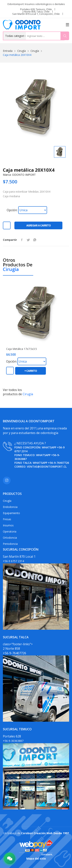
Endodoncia (10, 507)
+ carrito (31, 371)
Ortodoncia (10, 538)
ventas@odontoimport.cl (47, 467)
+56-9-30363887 (13, 741)
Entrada (8, 51)
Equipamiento (11, 513)
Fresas (7, 519)
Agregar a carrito (38, 225)
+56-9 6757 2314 (13, 561)
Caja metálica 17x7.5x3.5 (22, 349)
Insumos (8, 525)
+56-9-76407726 (58, 463)
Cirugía (22, 51)
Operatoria (10, 531)
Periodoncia (10, 544)
